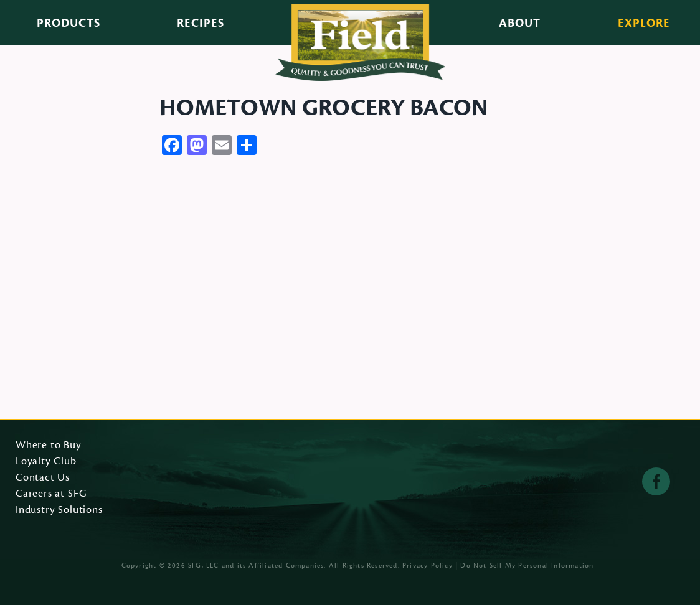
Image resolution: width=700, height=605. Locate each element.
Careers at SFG (51, 494)
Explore (644, 23)
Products (69, 23)
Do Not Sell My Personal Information (527, 565)
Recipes (201, 23)
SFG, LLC (204, 565)
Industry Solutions (59, 510)
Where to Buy (49, 446)
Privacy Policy (428, 565)
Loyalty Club (46, 462)
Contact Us (43, 478)
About (520, 23)
